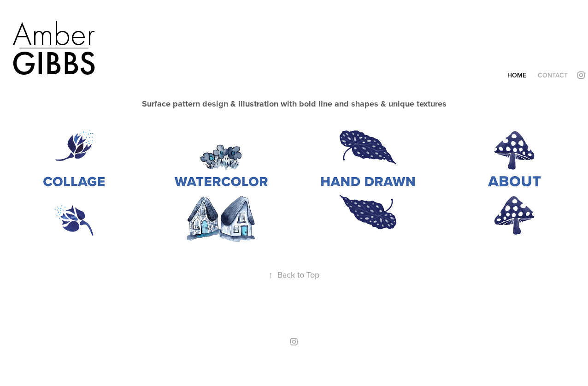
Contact (553, 75)
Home (517, 75)
